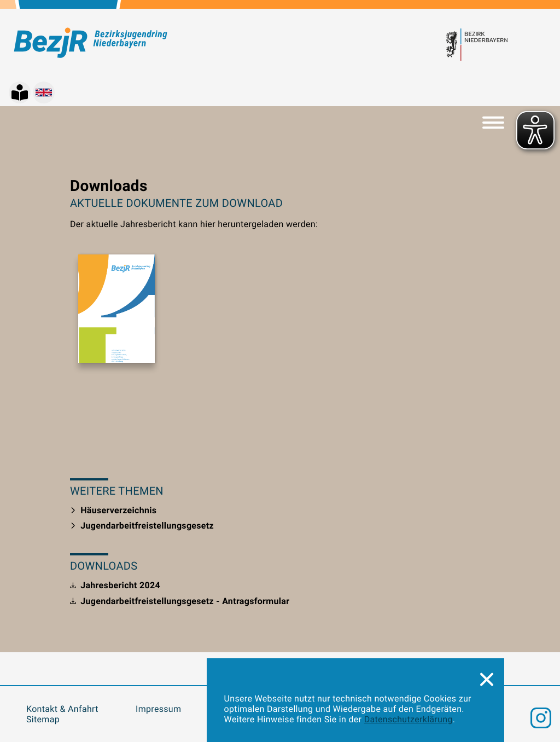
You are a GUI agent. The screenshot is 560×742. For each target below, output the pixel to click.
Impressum (158, 709)
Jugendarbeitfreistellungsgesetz (142, 526)
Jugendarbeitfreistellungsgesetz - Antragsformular (180, 601)
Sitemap (43, 719)
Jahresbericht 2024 (115, 585)
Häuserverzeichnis (113, 510)
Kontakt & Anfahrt (62, 709)
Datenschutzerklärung (409, 719)
